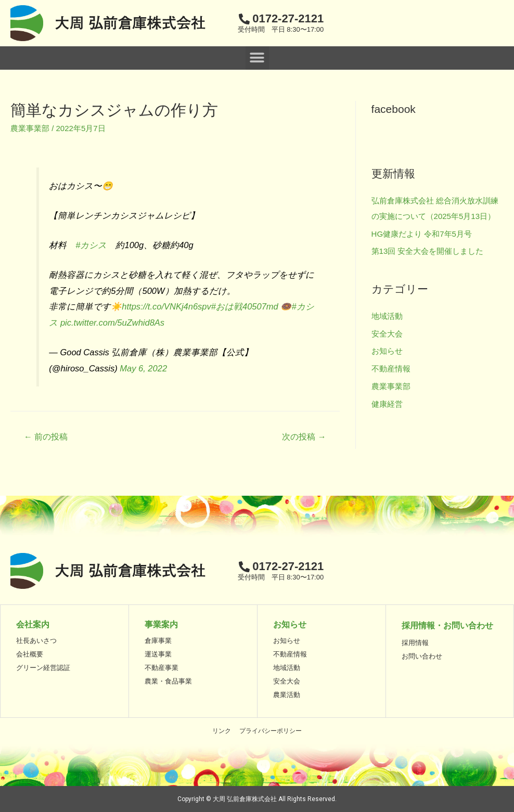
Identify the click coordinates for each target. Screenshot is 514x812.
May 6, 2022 (143, 368)
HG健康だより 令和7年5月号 (422, 234)
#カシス (91, 245)
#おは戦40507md (245, 306)
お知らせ (387, 351)
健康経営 (387, 404)
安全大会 (387, 334)
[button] (257, 58)
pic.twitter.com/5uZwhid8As (112, 323)
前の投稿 (46, 437)
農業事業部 (30, 128)
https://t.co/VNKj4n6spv (166, 306)
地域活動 (387, 316)
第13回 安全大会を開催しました (428, 251)
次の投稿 (304, 437)
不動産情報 (391, 369)
